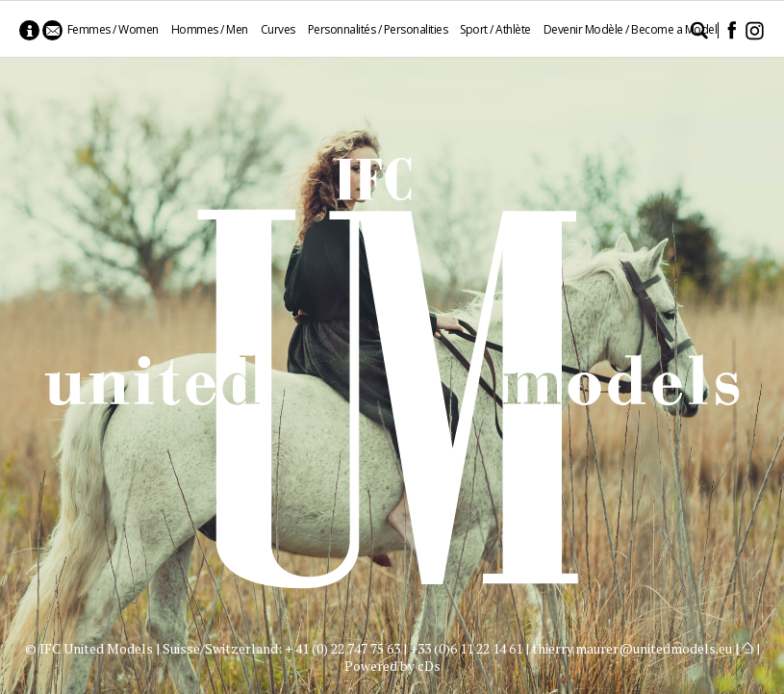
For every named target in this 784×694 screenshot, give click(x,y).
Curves (278, 29)
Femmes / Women (113, 29)
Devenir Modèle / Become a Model (631, 29)
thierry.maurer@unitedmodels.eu (632, 648)
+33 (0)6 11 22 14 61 (466, 648)
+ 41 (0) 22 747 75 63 (342, 648)
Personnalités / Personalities (378, 29)
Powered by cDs (392, 666)
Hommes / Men (210, 29)
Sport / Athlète (495, 29)
